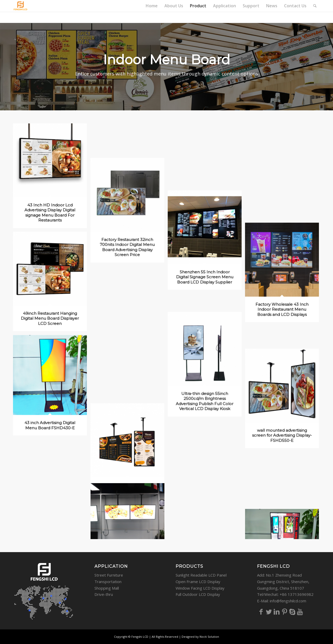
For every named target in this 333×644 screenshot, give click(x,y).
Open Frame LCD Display (198, 582)
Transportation (108, 582)
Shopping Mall (107, 588)
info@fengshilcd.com (288, 601)
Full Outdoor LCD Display (198, 594)
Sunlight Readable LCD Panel (201, 575)
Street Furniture (109, 575)
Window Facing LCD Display (200, 588)
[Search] (315, 6)
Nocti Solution (209, 637)
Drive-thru (104, 594)
